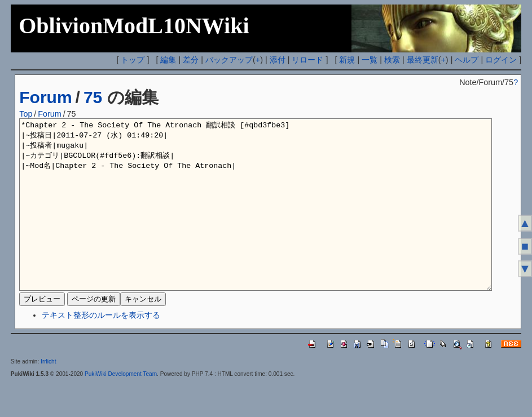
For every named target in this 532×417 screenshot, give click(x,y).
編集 (168, 60)
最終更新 (423, 60)
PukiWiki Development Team (121, 408)
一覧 (370, 60)
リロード (307, 60)
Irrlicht (48, 395)
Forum (45, 97)
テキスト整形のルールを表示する (101, 349)
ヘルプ (467, 60)
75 (93, 97)
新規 (347, 60)
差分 (191, 60)
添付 (278, 60)
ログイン (501, 60)
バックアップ (229, 60)
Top (26, 114)
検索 (392, 60)
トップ (133, 60)
